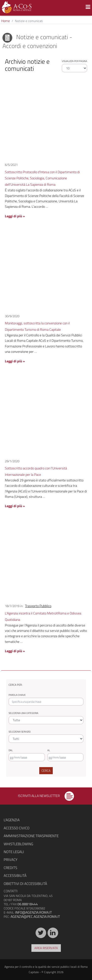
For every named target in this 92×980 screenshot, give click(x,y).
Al (49, 750)
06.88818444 (28, 904)
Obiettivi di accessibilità (25, 884)
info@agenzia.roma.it (33, 912)
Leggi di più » (15, 216)
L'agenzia (12, 820)
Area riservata (46, 948)
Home (6, 21)
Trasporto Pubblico (38, 606)
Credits (10, 868)
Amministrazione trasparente (31, 836)
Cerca (46, 771)
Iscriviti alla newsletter (46, 796)
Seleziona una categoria (23, 713)
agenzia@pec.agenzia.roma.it (35, 916)
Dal (11, 750)
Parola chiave (17, 695)
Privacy (11, 860)
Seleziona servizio (20, 732)
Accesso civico (17, 828)
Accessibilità (15, 876)
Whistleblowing (18, 844)
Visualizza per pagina (74, 61)
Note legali (14, 852)
